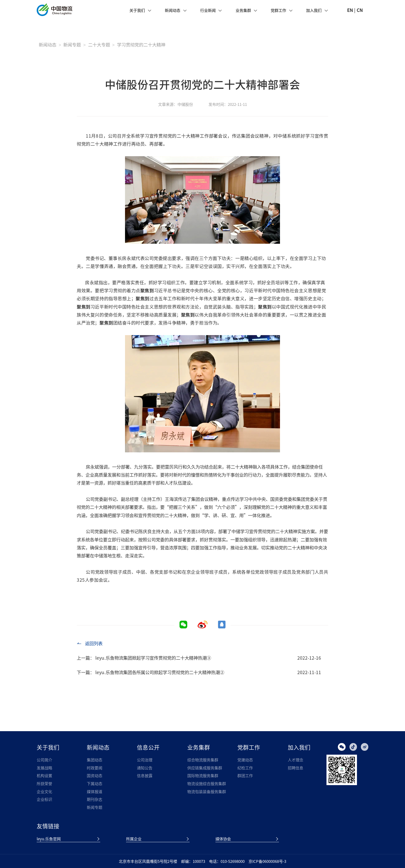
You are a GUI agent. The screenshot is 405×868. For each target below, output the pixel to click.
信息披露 (145, 775)
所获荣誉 (44, 783)
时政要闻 (95, 768)
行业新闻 (208, 10)
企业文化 (44, 791)
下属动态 (95, 783)
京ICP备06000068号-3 (267, 861)
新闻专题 (72, 45)
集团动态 (95, 760)
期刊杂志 (95, 799)
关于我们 (137, 10)
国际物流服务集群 (203, 775)
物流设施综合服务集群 (207, 783)
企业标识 (44, 799)
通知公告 (145, 768)
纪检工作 (245, 768)
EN (350, 10)
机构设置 (44, 775)
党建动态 (245, 760)
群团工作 (245, 775)
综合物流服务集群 (203, 760)
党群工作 (278, 10)
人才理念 (295, 760)
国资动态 (95, 775)
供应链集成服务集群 (205, 768)
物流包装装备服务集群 (207, 791)
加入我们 (314, 10)
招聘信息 (295, 768)
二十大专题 (99, 45)
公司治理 (145, 760)
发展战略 (44, 768)
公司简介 (44, 760)
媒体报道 (95, 791)
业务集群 (243, 10)
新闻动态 (173, 10)
